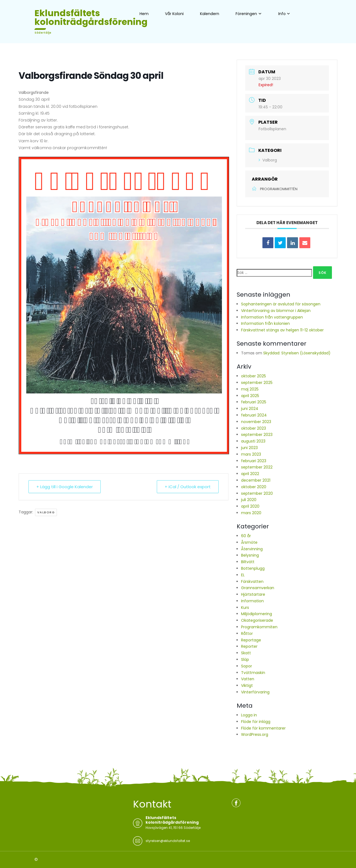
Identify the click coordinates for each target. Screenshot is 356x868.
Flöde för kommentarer (263, 728)
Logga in (249, 715)
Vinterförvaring (255, 692)
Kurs (245, 607)
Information (252, 601)
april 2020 (250, 506)
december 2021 (256, 480)
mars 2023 (251, 454)
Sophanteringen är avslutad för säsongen (281, 304)
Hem (144, 14)
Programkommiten (259, 627)
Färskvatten (252, 581)
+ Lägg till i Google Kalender (65, 487)
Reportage (251, 640)
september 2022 (257, 467)
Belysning (250, 555)
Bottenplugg (253, 568)
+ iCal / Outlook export (188, 487)
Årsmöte (249, 542)
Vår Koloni (174, 14)
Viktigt (247, 685)
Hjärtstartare (253, 594)
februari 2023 (254, 461)
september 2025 (257, 383)
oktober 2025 (254, 376)
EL (243, 575)
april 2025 (250, 396)
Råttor (247, 633)
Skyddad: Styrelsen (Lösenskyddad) (297, 353)
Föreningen (246, 14)
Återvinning (252, 549)
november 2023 (256, 422)
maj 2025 (250, 389)
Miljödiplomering (257, 614)
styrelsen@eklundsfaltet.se (168, 841)
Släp (245, 659)
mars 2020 (251, 513)
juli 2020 (249, 500)
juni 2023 (249, 448)
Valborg (46, 512)
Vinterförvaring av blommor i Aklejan (276, 311)
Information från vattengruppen (272, 317)
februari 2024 (254, 415)
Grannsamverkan (258, 588)
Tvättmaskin (253, 673)
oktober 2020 (254, 487)
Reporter (249, 646)
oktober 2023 (254, 428)
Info (282, 14)
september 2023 (257, 435)
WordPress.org (255, 734)
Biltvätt (248, 562)
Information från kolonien (265, 323)
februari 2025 (254, 402)
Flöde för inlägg (256, 722)
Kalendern (210, 14)
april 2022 (250, 474)
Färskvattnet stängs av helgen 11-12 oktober (282, 330)
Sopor (247, 666)
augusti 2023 (253, 441)
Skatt (246, 653)
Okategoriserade (257, 620)
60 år (246, 536)
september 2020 (257, 493)
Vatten (248, 679)
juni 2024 (250, 409)
